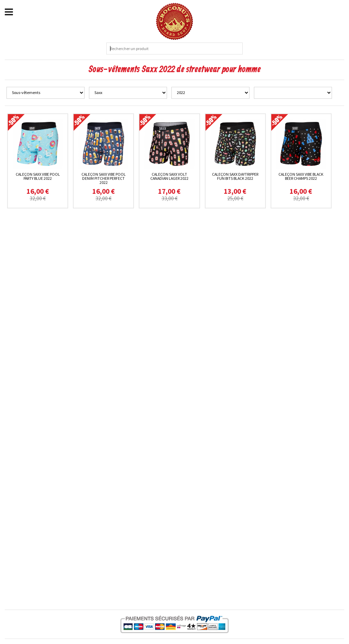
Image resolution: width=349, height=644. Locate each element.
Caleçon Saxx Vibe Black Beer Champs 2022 (301, 176)
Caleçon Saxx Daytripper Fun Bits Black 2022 (235, 176)
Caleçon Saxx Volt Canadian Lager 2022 (169, 176)
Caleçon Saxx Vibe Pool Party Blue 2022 (38, 176)
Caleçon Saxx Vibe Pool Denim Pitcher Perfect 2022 (104, 178)
